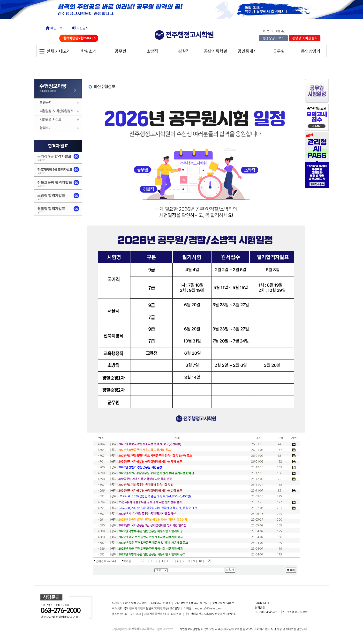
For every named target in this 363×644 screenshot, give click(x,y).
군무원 (279, 51)
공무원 (121, 51)
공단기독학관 (216, 51)
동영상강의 (311, 51)
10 (200, 561)
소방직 (152, 51)
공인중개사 (247, 51)
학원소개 (89, 51)
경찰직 (184, 51)
